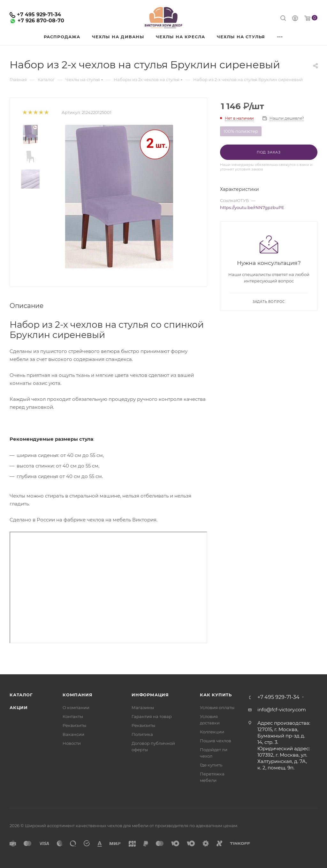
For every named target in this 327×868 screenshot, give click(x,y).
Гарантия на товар (152, 716)
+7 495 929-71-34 (39, 15)
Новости (72, 743)
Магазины (143, 707)
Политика (142, 734)
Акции (19, 707)
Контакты (73, 716)
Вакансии (73, 734)
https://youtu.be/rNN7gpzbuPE (252, 207)
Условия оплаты (217, 707)
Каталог (21, 695)
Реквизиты (74, 725)
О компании (76, 707)
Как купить (216, 695)
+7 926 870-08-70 (41, 21)
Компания (77, 695)
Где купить (211, 765)
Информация (150, 695)
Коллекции (212, 732)
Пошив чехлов (216, 741)
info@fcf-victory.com (282, 710)
